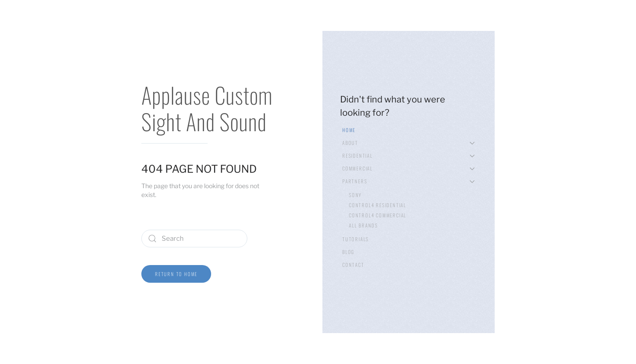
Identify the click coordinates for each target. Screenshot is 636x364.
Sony (355, 195)
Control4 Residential (378, 205)
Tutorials (356, 239)
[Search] (194, 239)
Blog (348, 252)
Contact (353, 265)
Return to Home (176, 274)
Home (349, 130)
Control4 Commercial (378, 215)
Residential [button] (409, 155)
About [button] (409, 143)
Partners (409, 181)
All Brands (363, 225)
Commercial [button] (409, 168)
